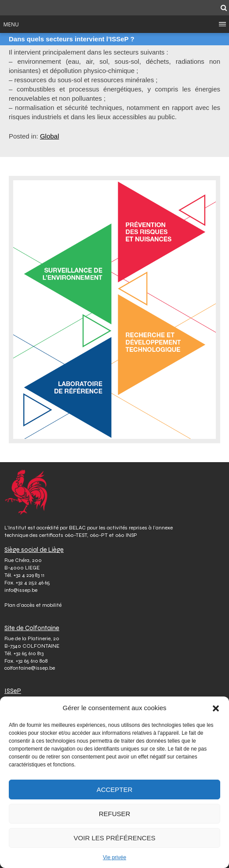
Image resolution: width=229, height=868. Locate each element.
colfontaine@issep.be (30, 668)
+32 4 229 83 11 (29, 575)
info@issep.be (21, 590)
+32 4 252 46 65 (33, 583)
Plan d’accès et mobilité (33, 605)
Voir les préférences (115, 838)
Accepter (115, 790)
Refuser (115, 814)
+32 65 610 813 (29, 653)
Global (49, 136)
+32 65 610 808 (32, 661)
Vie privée (114, 857)
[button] (216, 708)
